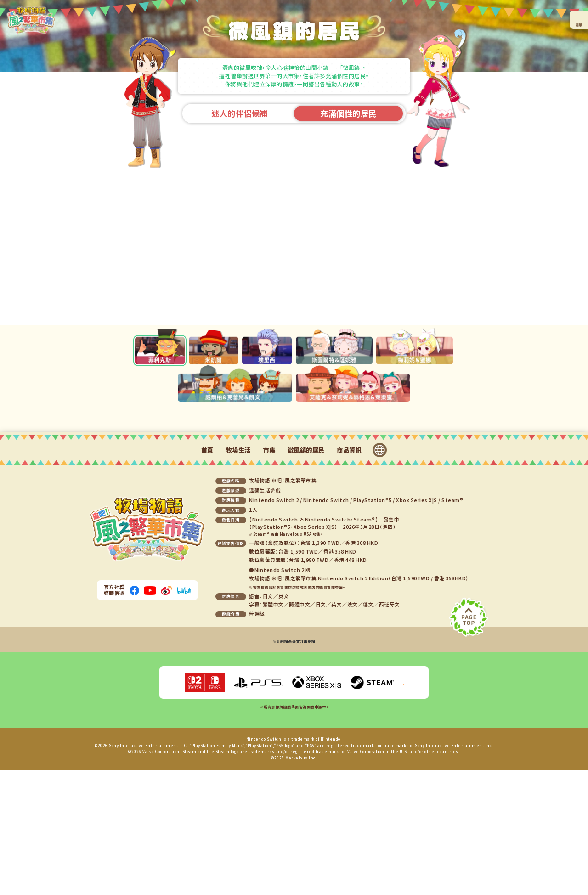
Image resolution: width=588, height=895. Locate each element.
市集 (269, 551)
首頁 (207, 551)
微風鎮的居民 (306, 551)
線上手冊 (268, 837)
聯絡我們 (320, 837)
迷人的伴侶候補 (240, 113)
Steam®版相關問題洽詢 (294, 745)
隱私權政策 (294, 837)
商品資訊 (349, 551)
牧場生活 (238, 551)
